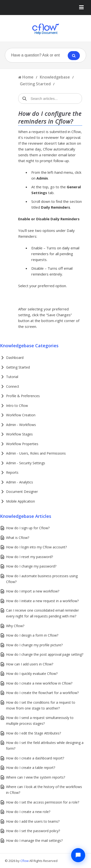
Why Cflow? (15, 626)
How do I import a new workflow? (33, 591)
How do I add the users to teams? (33, 821)
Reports (12, 472)
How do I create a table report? (31, 768)
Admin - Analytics (20, 482)
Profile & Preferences (23, 396)
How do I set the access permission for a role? (43, 802)
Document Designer (22, 492)
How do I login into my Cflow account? (36, 547)
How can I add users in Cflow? (30, 664)
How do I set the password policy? (33, 831)
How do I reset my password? (29, 557)
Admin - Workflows (21, 425)
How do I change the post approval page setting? (45, 654)
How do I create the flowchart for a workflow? (42, 693)
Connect (13, 386)
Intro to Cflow (17, 406)
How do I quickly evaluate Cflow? (32, 674)
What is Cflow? (18, 538)
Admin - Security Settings (26, 463)
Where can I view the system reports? (36, 777)
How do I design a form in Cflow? (32, 635)
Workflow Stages (19, 434)
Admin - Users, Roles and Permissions (36, 453)
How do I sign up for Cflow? (28, 528)
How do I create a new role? (28, 812)
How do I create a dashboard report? (35, 758)
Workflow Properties (22, 444)
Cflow (25, 861)
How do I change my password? (31, 566)
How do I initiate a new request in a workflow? (42, 601)
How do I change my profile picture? (34, 645)
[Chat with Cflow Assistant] (78, 855)
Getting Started (35, 84)
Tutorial (12, 377)
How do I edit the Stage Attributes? (33, 733)
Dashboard (15, 358)
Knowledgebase (55, 77)
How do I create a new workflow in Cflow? (39, 683)
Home (28, 77)
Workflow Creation (21, 415)
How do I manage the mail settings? (34, 840)
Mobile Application (21, 501)
